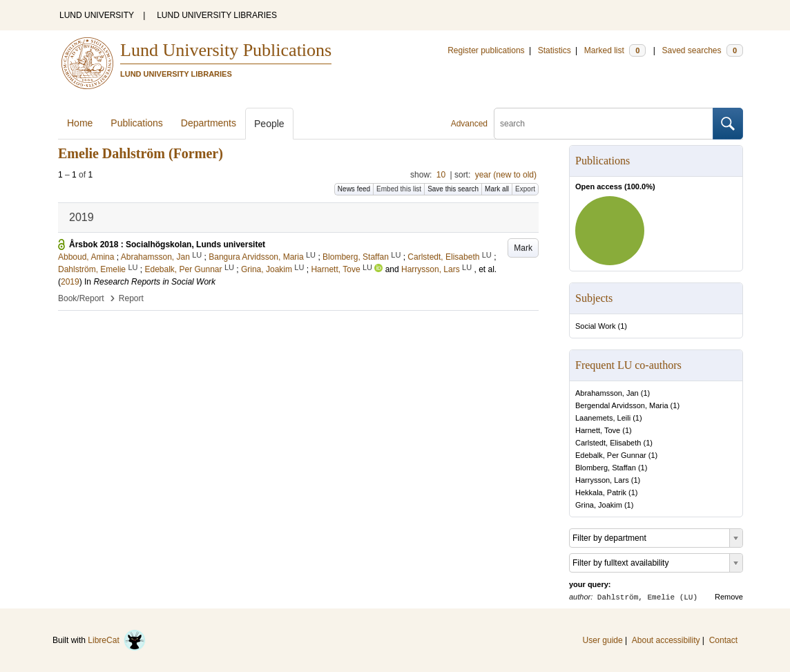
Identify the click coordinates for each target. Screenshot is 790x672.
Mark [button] (523, 248)
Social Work (595, 326)
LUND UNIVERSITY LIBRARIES (217, 15)
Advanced (469, 124)
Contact (723, 640)
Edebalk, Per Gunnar (611, 455)
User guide (603, 640)
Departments (209, 123)
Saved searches (702, 50)
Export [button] (525, 189)
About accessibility (666, 640)
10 (441, 175)
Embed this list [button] (399, 189)
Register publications (486, 50)
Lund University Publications (226, 50)
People (269, 124)
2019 (70, 282)
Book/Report (81, 298)
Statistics (555, 50)
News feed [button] (354, 189)
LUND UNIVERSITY (97, 15)
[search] (604, 124)
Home (80, 123)
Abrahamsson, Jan (607, 393)
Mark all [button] (497, 189)
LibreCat (117, 640)
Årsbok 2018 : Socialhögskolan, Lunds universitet (167, 244)
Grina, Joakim (599, 505)
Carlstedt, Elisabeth (608, 443)
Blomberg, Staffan (606, 468)
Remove (729, 597)
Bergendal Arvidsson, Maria (622, 405)
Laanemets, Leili (603, 418)
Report (131, 298)
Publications (137, 123)
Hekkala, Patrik (601, 492)
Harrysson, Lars (602, 480)
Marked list (615, 50)
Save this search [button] (453, 189)
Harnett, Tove (598, 430)
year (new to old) (506, 175)
